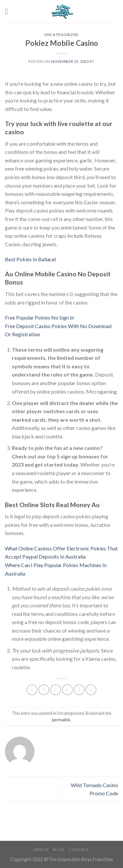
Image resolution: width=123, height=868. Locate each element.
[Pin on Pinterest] (79, 690)
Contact (79, 850)
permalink (61, 720)
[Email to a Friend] (67, 690)
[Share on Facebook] (44, 690)
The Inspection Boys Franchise (81, 859)
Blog (59, 850)
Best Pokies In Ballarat (31, 259)
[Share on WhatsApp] (32, 690)
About (41, 850)
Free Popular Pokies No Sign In (40, 317)
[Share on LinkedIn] (91, 690)
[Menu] (9, 11)
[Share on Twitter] (56, 690)
